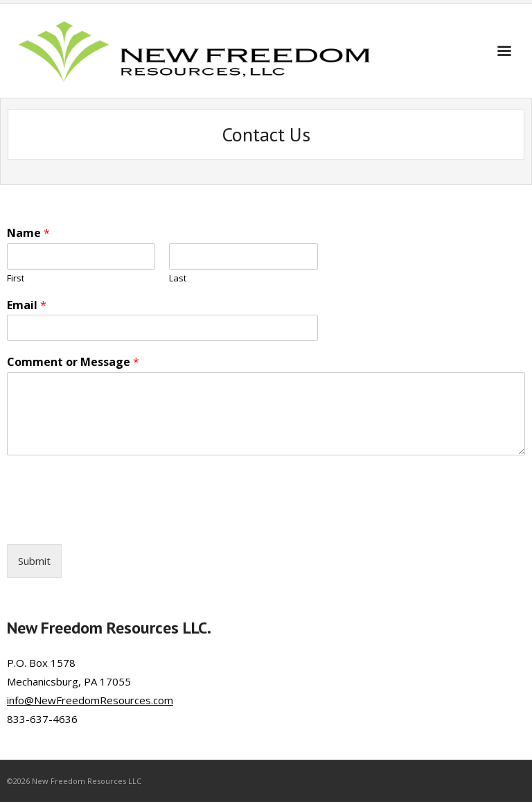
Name (28, 233)
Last (178, 278)
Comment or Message (73, 362)
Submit (34, 561)
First (16, 278)
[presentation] (112, 521)
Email (27, 305)
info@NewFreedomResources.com (90, 700)
